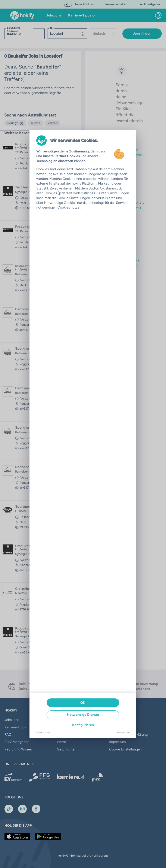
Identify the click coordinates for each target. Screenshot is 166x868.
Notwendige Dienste (83, 715)
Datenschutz (44, 732)
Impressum (123, 732)
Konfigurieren (83, 725)
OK (83, 703)
